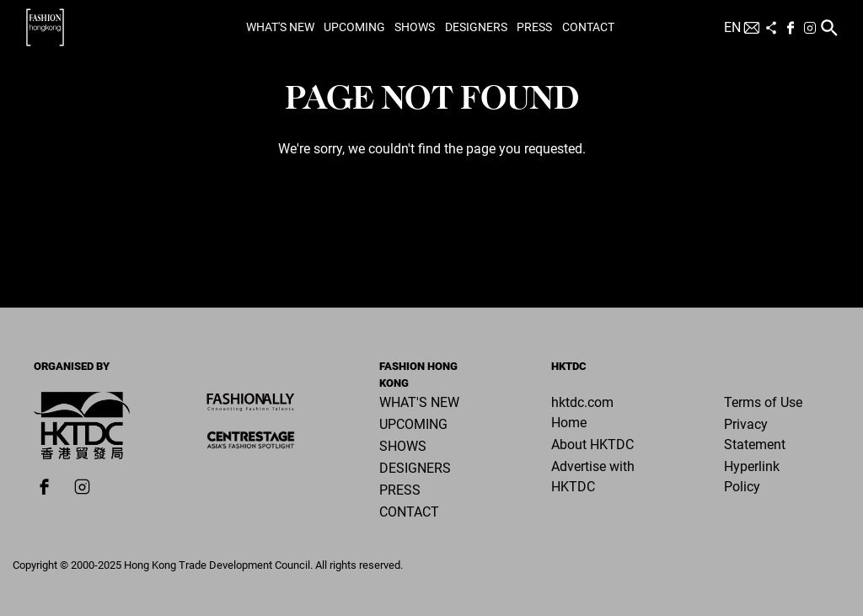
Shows (415, 27)
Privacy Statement (755, 434)
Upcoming (354, 27)
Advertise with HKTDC (593, 477)
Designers (476, 27)
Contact (588, 27)
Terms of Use (763, 402)
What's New (280, 27)
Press (534, 27)
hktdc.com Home (582, 412)
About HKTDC (592, 445)
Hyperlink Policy (752, 477)
